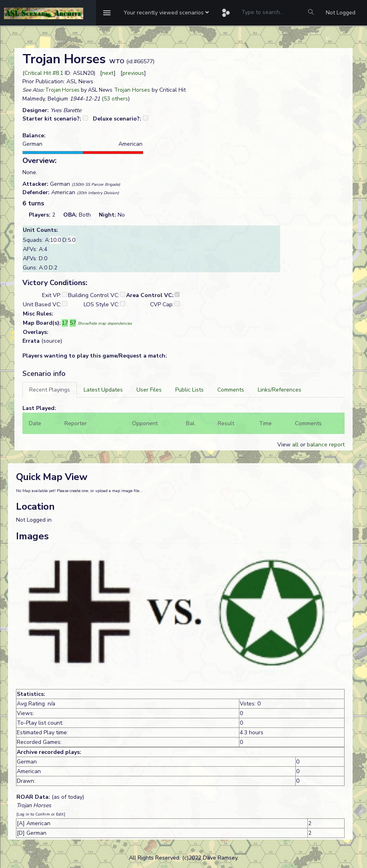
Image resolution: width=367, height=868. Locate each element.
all (295, 445)
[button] (166, 13)
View (285, 445)
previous (133, 73)
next (108, 73)
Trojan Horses (62, 90)
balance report (326, 445)
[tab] (50, 390)
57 (73, 323)
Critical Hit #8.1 (44, 73)
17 (65, 323)
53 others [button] (116, 99)
